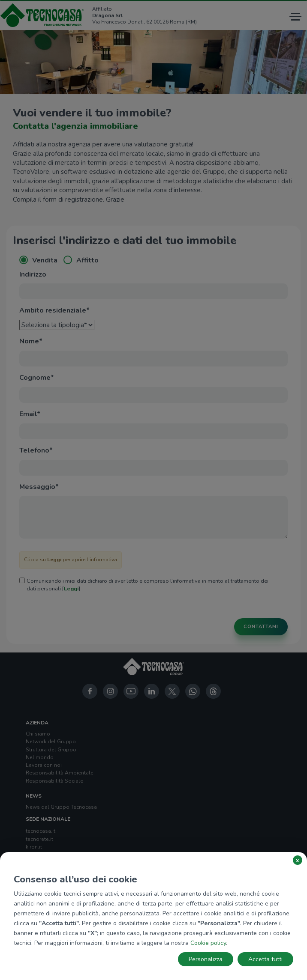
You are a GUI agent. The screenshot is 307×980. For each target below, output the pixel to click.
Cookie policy (208, 943)
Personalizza (206, 959)
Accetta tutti (265, 959)
